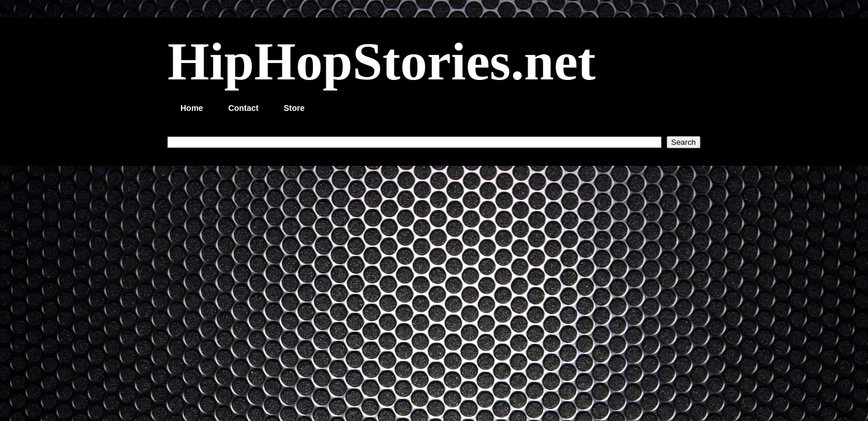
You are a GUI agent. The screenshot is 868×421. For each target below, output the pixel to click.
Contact (243, 108)
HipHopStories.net (381, 61)
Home (192, 108)
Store (294, 108)
